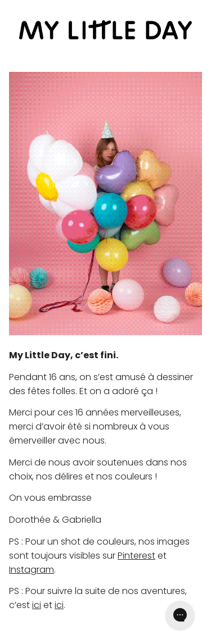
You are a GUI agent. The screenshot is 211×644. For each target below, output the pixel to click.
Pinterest (136, 556)
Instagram (32, 570)
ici (37, 605)
